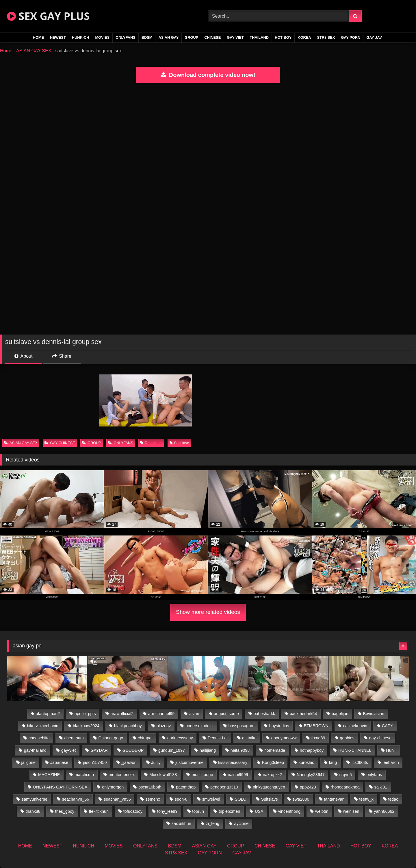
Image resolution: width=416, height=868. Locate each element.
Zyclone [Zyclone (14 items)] (241, 823)
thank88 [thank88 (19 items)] (33, 811)
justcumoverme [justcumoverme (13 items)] (190, 762)
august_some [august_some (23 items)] (226, 714)
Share (62, 356)
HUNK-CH (81, 37)
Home (6, 51)
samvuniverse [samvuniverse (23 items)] (35, 799)
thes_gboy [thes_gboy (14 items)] (65, 811)
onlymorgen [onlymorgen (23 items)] (113, 787)
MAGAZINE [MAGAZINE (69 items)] (49, 775)
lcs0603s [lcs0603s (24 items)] (360, 762)
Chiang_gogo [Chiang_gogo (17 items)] (111, 738)
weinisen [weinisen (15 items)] (351, 811)
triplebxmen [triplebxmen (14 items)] (229, 811)
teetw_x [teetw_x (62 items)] (366, 799)
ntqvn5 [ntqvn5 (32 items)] (346, 775)
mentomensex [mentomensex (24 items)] (122, 775)
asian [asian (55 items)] (194, 714)
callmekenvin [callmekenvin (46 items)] (355, 726)
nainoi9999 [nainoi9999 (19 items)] (238, 775)
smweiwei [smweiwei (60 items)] (211, 799)
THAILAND (259, 37)
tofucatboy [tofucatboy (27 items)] (133, 811)
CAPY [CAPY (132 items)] (388, 726)
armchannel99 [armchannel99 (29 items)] (161, 714)
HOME (38, 37)
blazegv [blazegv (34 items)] (164, 726)
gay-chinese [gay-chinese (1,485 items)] (380, 738)
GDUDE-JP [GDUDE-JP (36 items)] (133, 750)
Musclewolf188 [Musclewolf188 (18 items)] (163, 775)
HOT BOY (283, 37)
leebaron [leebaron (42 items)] (391, 762)
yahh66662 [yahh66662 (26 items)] (384, 811)
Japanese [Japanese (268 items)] (59, 762)
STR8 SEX (326, 37)
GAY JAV (374, 37)
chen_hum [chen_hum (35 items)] (74, 738)
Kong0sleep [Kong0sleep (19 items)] (273, 762)
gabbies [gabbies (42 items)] (347, 738)
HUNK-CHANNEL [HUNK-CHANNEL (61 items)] (355, 750)
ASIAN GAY (168, 37)
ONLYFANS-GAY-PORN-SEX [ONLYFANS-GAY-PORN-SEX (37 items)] (60, 787)
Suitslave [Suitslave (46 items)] (270, 799)
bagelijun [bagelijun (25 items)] (340, 714)
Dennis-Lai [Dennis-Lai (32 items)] (218, 738)
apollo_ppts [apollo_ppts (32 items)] (85, 714)
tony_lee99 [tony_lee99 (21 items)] (167, 811)
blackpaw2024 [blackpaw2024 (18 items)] (86, 726)
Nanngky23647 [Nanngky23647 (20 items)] (311, 775)
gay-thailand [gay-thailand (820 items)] (35, 750)
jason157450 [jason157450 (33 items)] (95, 762)
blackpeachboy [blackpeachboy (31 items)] (128, 726)
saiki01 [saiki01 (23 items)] (381, 787)
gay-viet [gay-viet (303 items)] (68, 750)
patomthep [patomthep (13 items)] (186, 787)
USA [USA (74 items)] (259, 811)
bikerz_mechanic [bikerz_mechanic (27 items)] (42, 726)
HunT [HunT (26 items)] (391, 750)
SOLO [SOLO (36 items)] (241, 799)
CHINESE (212, 37)
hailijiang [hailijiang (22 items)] (208, 750)
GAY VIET (235, 37)
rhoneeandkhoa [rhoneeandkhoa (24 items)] (345, 787)
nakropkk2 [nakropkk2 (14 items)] (272, 775)
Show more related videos (208, 612)
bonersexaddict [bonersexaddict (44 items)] (200, 726)
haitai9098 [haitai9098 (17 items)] (240, 750)
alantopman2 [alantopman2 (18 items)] (48, 714)
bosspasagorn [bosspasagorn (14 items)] (242, 726)
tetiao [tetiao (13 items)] (393, 799)
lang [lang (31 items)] (333, 762)
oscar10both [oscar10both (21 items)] (150, 787)
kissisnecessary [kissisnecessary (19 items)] (233, 762)
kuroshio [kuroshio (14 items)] (307, 762)
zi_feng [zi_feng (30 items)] (213, 823)
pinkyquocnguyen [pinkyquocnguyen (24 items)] (269, 787)
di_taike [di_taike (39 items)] (249, 738)
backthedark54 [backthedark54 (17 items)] (303, 714)
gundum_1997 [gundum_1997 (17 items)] (172, 750)
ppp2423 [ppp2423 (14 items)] (308, 787)
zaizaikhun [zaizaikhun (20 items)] (181, 823)
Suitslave (179, 443)
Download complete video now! (208, 75)
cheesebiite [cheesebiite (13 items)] (39, 738)
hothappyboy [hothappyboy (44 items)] (312, 750)
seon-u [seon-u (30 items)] (181, 799)
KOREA (304, 37)
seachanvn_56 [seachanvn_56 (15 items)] (76, 799)
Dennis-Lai (151, 443)
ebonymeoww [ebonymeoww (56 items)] (284, 738)
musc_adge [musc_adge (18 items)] (202, 775)
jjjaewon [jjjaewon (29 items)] (129, 762)
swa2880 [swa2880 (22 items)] (301, 799)
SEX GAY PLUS (48, 16)
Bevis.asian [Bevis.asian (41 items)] (374, 714)
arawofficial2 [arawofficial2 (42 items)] (122, 714)
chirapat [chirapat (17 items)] (145, 738)
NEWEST (58, 37)
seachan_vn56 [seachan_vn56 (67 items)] (117, 799)
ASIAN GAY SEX (34, 51)
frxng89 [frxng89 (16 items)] (318, 738)
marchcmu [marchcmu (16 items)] (84, 775)
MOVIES (102, 37)
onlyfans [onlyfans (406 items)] (374, 775)
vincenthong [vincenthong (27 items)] (289, 811)
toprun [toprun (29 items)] (198, 811)
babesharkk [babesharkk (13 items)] (264, 714)
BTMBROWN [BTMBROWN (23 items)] (316, 726)
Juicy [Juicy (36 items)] (156, 762)
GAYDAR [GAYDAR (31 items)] (99, 750)
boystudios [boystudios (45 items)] (279, 726)
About (23, 356)
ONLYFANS (126, 37)
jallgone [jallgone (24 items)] (28, 762)
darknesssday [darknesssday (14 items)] (180, 738)
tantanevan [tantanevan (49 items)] (334, 799)
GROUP (191, 37)
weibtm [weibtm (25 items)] (322, 811)
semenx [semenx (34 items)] (153, 799)
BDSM (147, 37)
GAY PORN (351, 37)
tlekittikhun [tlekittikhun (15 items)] (99, 811)
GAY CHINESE (60, 443)
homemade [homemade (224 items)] (275, 750)
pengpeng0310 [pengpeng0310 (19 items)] (224, 787)
